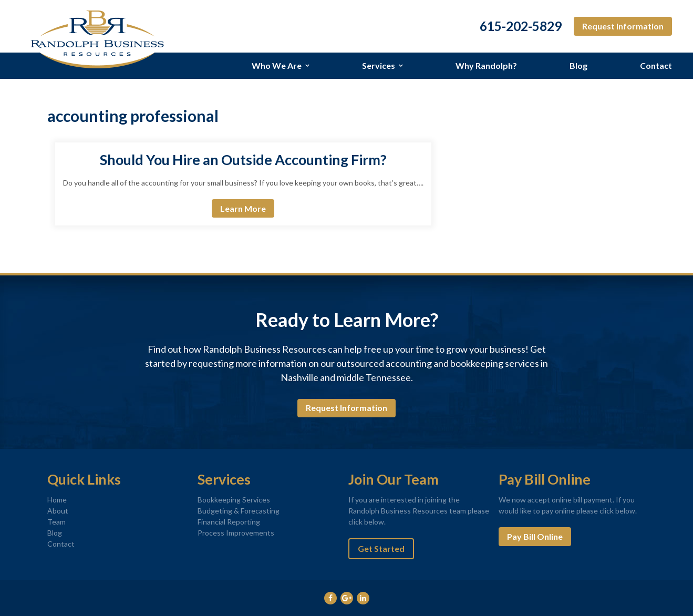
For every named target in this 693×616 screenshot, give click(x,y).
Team (56, 522)
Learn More (243, 208)
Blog (578, 65)
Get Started (381, 548)
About (58, 511)
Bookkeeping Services (234, 500)
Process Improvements (236, 533)
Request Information (623, 26)
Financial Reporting (229, 522)
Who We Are (277, 65)
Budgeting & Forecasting (239, 511)
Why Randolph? (486, 65)
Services (379, 65)
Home (57, 500)
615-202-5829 (521, 26)
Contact (656, 65)
